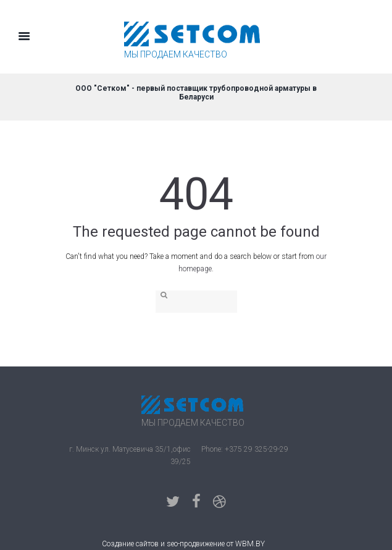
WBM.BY (250, 544)
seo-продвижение (196, 544)
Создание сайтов (130, 544)
